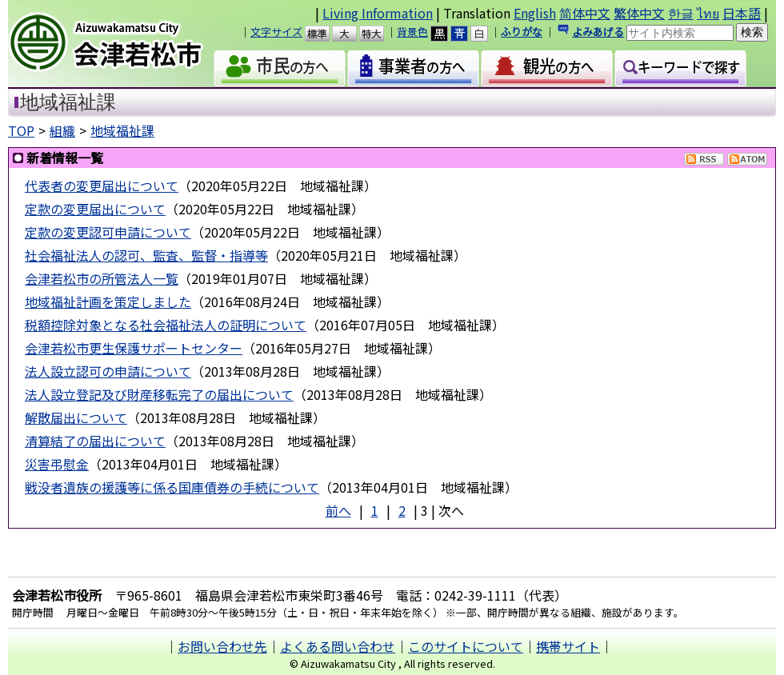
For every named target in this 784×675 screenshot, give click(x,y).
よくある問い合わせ (338, 646)
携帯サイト (568, 646)
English (535, 13)
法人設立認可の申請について (108, 371)
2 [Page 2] (402, 510)
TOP (21, 130)
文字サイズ (276, 32)
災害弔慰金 (57, 464)
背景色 (412, 32)
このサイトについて (466, 646)
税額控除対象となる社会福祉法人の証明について (166, 325)
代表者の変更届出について (102, 186)
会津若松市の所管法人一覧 (102, 278)
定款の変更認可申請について (108, 232)
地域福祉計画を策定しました (108, 302)
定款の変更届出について (95, 209)
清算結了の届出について (95, 441)
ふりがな (522, 32)
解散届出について (76, 417)
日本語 (742, 13)
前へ (338, 510)
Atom (747, 159)
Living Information (378, 13)
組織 (62, 130)
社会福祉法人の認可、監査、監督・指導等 (146, 255)
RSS (704, 159)
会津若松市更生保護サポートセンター (134, 348)
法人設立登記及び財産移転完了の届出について (159, 394)
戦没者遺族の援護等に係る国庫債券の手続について (172, 487)
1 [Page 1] (375, 510)
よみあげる (598, 32)
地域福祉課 (122, 130)
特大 (379, 34)
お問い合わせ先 (222, 646)
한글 (681, 13)
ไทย (708, 13)
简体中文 (585, 13)
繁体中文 (639, 13)
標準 (324, 34)
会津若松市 (119, 44)
